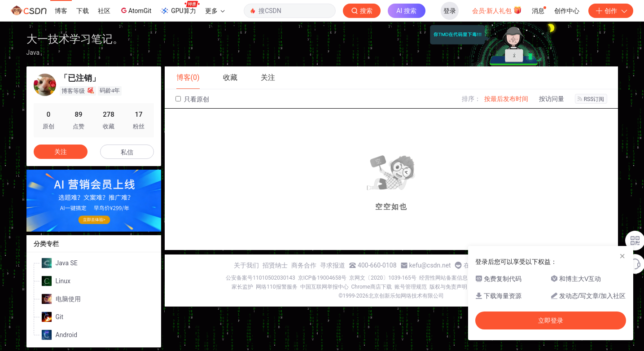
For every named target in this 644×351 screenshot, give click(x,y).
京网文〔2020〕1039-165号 (383, 278)
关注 (61, 152)
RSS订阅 (591, 99)
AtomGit (135, 10)
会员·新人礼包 (497, 10)
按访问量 (552, 99)
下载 (83, 11)
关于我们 (246, 265)
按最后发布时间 (506, 99)
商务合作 (304, 265)
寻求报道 (333, 265)
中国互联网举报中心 (324, 287)
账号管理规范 (411, 287)
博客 (61, 11)
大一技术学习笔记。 (75, 39)
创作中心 (567, 11)
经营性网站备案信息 (443, 278)
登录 (450, 11)
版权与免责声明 (448, 287)
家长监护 (242, 287)
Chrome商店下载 (372, 287)
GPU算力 (180, 8)
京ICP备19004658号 (322, 278)
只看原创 (192, 99)
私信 (127, 152)
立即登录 (551, 320)
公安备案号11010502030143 (260, 278)
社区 (104, 11)
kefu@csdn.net (430, 265)
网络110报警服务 (276, 287)
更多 (215, 11)
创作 (611, 11)
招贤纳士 (275, 265)
